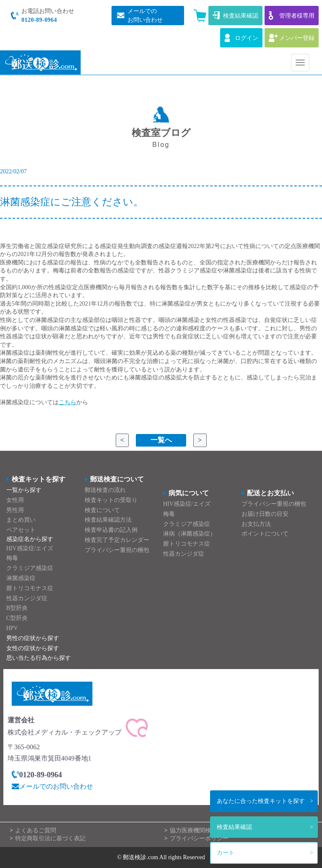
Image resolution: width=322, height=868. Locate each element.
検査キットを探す (261, 801)
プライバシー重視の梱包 (117, 550)
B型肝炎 (17, 608)
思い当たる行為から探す (39, 658)
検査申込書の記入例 (111, 530)
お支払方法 (256, 524)
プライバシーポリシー (199, 838)
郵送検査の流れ (105, 490)
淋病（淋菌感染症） (190, 534)
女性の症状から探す (33, 648)
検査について (102, 510)
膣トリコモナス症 (30, 588)
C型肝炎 (17, 618)
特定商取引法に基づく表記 (50, 838)
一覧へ (161, 440)
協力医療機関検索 (193, 830)
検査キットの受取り (111, 500)
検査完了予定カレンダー (117, 540)
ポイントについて (265, 534)
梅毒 (12, 558)
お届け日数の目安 (265, 514)
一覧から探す (24, 490)
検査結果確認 (234, 827)
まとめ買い (21, 520)
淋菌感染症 (21, 578)
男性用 (15, 510)
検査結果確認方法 (108, 520)
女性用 (15, 500)
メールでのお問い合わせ (56, 786)
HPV (12, 628)
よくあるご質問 (36, 830)
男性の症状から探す (33, 638)
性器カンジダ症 (27, 598)
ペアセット (21, 530)
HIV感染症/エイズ (30, 548)
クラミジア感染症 (30, 568)
